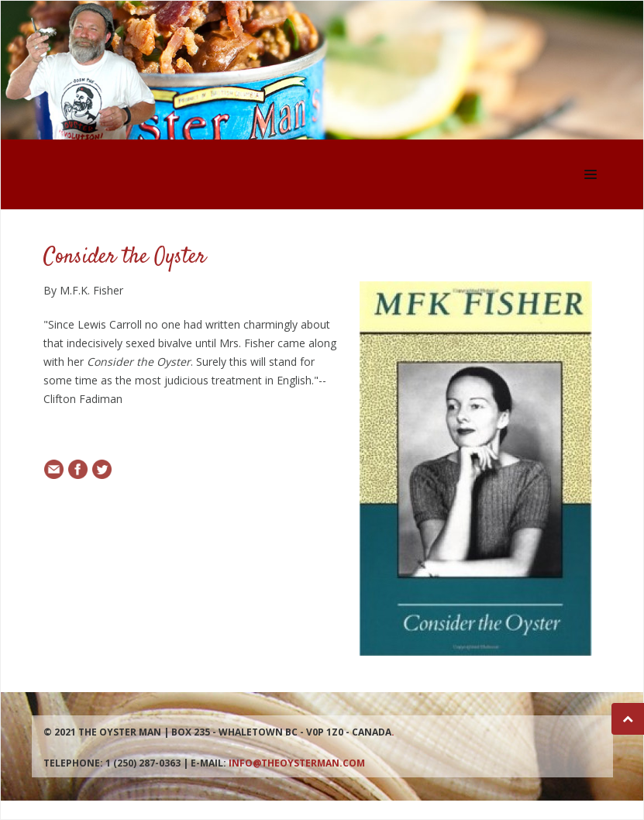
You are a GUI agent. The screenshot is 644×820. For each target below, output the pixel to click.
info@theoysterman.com (297, 763)
